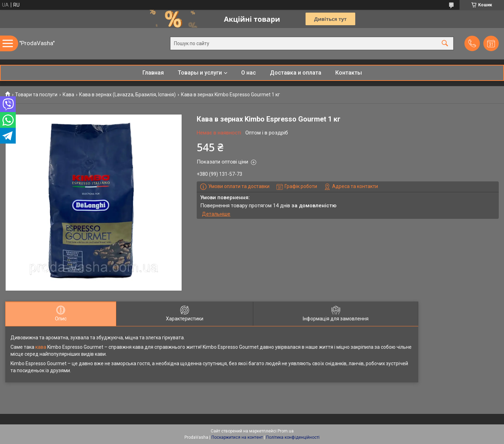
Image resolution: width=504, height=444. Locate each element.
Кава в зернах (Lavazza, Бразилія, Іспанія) (127, 95)
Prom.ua (286, 431)
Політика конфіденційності (293, 437)
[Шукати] (445, 44)
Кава (68, 95)
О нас (248, 73)
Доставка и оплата (296, 73)
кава (41, 347)
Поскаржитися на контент (237, 437)
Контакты (349, 73)
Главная (153, 73)
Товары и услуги (200, 73)
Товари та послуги (36, 95)
